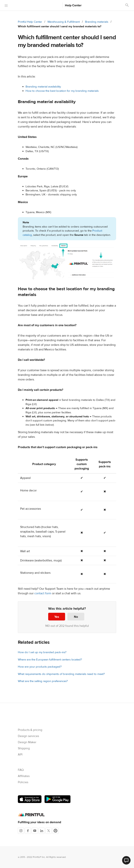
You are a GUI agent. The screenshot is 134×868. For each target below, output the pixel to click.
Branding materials (97, 22)
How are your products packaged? (40, 667)
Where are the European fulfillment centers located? (50, 660)
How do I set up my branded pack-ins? (42, 652)
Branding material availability (43, 87)
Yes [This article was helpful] (57, 617)
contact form (43, 593)
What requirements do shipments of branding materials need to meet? (61, 674)
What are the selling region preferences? (43, 681)
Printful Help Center (30, 22)
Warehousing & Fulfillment (64, 22)
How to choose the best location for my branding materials (62, 91)
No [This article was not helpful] (76, 617)
